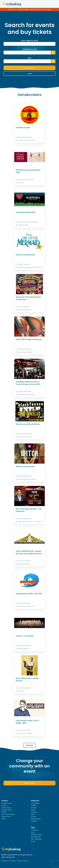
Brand (33, 841)
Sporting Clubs (36, 819)
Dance (33, 810)
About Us (5, 861)
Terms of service (23, 861)
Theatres (34, 821)
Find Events (29, 68)
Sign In (4, 819)
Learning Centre (36, 834)
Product (4, 805)
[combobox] (29, 53)
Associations (35, 803)
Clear (29, 74)
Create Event (29, 783)
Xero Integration (36, 839)
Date (30, 58)
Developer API (36, 837)
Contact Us (35, 830)
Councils (34, 808)
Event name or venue (30, 41)
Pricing (4, 812)
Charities (34, 805)
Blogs (33, 832)
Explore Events (7, 803)
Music (33, 814)
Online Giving (6, 808)
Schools (34, 817)
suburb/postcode (29, 49)
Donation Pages (7, 810)
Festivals (34, 812)
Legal (12, 861)
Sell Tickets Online (8, 814)
